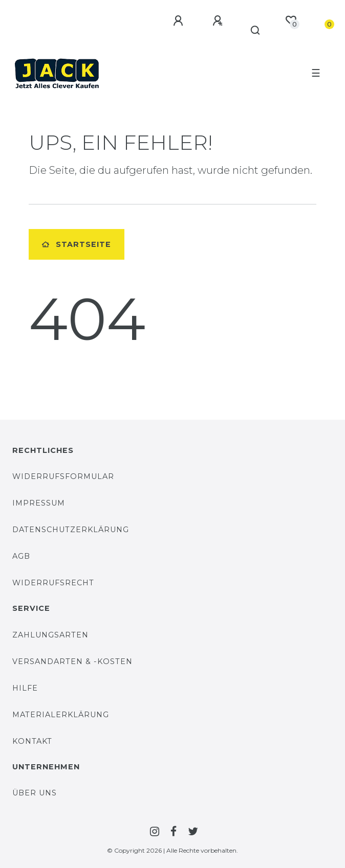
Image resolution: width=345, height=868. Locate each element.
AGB (21, 556)
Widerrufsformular (63, 476)
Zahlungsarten (50, 635)
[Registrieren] (219, 21)
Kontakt (32, 741)
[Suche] (256, 31)
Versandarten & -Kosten (72, 661)
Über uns (35, 793)
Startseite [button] (77, 244)
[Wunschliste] (291, 20)
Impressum (39, 503)
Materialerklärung (61, 715)
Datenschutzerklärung (71, 530)
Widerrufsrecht (53, 583)
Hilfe (25, 688)
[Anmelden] (180, 21)
